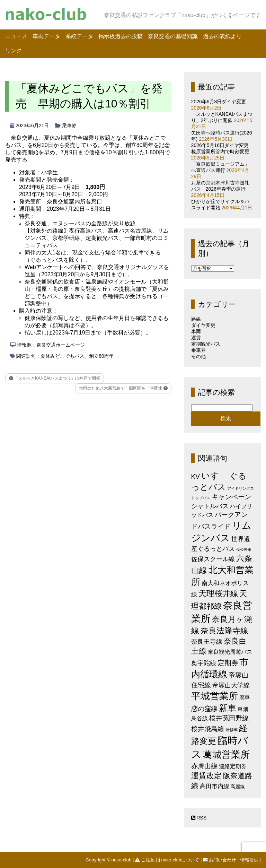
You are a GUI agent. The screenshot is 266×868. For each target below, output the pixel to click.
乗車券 (69, 125)
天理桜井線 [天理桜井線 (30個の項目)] (218, 594)
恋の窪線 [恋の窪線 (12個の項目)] (204, 709)
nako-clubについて (179, 860)
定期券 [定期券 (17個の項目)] (228, 663)
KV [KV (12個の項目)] (196, 476)
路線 (196, 319)
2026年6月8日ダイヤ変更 (219, 102)
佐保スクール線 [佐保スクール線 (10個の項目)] (213, 559)
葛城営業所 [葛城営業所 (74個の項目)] (226, 755)
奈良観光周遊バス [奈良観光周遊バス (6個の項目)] (230, 652)
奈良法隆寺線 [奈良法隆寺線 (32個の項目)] (224, 631)
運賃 (196, 338)
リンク (14, 50)
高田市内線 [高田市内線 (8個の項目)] (215, 786)
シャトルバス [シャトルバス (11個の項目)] (210, 506)
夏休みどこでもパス (62, 356)
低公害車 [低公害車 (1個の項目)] (244, 549)
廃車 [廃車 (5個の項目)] (245, 697)
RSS (199, 818)
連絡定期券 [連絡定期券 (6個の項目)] (233, 766)
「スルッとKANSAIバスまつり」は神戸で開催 (55, 378)
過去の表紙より (222, 36)
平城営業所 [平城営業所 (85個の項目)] (215, 696)
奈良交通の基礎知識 (173, 36)
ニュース (16, 36)
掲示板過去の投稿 (121, 36)
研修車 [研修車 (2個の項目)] (232, 730)
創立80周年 (101, 356)
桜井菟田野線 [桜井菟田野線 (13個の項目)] (229, 718)
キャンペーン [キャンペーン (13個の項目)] (231, 497)
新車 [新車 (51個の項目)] (228, 708)
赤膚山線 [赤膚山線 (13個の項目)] (204, 766)
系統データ (79, 36)
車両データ (46, 36)
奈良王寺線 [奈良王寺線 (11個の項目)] (207, 641)
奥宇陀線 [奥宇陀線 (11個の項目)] (204, 663)
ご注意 (145, 860)
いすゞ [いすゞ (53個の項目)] (215, 476)
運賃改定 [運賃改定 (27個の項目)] (206, 776)
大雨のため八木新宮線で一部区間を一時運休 (123, 388)
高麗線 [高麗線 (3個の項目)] (238, 787)
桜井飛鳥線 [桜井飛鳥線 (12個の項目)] (208, 729)
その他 (198, 356)
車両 (196, 331)
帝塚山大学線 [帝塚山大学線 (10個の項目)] (231, 685)
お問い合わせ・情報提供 (231, 860)
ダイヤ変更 (203, 325)
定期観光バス (206, 344)
